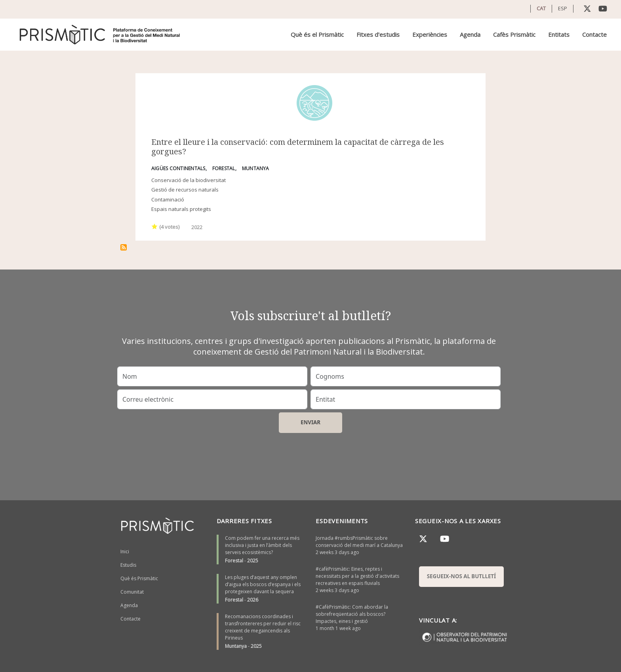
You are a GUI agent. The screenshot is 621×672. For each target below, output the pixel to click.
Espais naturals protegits (181, 209)
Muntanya (236, 646)
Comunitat (132, 592)
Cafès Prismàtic (514, 34)
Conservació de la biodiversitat (189, 180)
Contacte (594, 34)
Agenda (470, 34)
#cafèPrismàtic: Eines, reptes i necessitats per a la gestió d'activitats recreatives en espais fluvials (357, 576)
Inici (125, 551)
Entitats (559, 34)
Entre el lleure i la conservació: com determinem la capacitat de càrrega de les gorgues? (298, 147)
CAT (541, 8)
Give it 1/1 (155, 226)
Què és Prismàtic (139, 578)
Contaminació (168, 199)
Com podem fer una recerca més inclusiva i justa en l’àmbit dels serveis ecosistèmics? (262, 545)
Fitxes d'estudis (378, 34)
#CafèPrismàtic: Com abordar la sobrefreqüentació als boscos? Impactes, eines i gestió (352, 614)
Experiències (430, 34)
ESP (563, 8)
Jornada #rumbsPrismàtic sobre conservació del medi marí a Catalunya (359, 542)
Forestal (234, 561)
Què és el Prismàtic (317, 34)
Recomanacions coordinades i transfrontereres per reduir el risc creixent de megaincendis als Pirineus (263, 627)
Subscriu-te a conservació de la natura (124, 247)
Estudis (128, 565)
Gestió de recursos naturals (185, 190)
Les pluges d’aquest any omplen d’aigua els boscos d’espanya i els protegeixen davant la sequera (263, 584)
